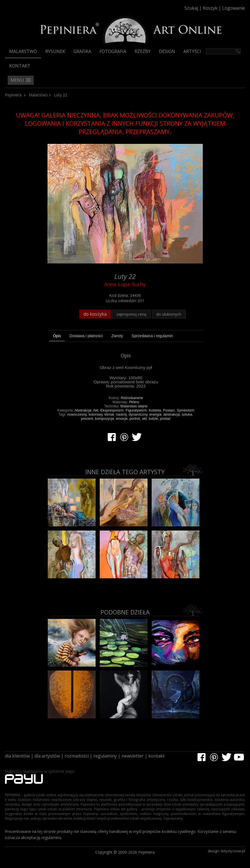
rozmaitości (77, 756)
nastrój (121, 414)
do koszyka (95, 314)
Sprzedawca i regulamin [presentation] (152, 336)
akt (144, 419)
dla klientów (17, 756)
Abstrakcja (83, 410)
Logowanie (234, 8)
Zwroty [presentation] (117, 336)
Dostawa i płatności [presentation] (86, 336)
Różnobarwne (132, 398)
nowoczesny (77, 414)
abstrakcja (171, 414)
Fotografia (113, 51)
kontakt (156, 756)
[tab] (57, 337)
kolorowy (96, 414)
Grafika (82, 51)
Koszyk (210, 8)
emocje (122, 419)
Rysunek (55, 51)
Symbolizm (186, 410)
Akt (96, 410)
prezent (87, 419)
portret (135, 419)
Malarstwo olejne (134, 406)
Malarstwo (23, 51)
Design (167, 51)
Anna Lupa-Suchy (125, 284)
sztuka (187, 414)
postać (165, 419)
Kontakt (20, 66)
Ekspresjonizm (112, 410)
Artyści (192, 51)
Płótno (134, 402)
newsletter (133, 756)
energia (155, 414)
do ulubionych (169, 314)
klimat (109, 414)
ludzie (153, 419)
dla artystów (47, 756)
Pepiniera (13, 95)
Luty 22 (60, 95)
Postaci (169, 410)
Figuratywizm (136, 410)
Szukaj (191, 8)
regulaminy (105, 756)
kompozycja (105, 419)
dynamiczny (138, 414)
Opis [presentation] (57, 336)
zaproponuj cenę (131, 314)
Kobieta (155, 410)
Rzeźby (143, 51)
